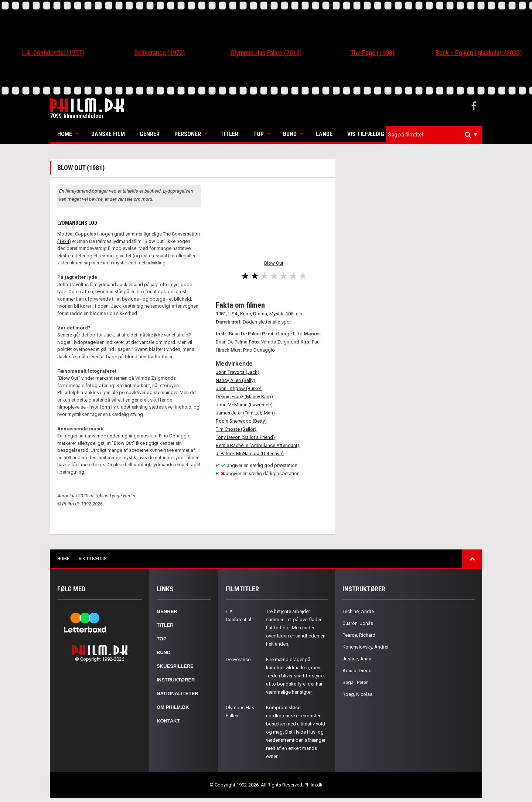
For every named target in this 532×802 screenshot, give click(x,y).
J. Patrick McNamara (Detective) (250, 454)
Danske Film (108, 134)
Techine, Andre (358, 611)
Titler (229, 134)
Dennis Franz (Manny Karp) (244, 397)
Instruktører (176, 680)
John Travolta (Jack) (238, 372)
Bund (290, 134)
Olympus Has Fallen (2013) (266, 53)
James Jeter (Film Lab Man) (245, 413)
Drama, (261, 314)
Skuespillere (175, 666)
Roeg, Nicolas (357, 694)
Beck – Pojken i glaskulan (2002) (479, 53)
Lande (324, 134)
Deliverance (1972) (160, 53)
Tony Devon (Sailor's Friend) (245, 437)
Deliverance (238, 659)
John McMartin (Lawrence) (244, 405)
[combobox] (434, 135)
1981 (221, 314)
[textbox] (436, 135)
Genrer (150, 134)
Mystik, (277, 314)
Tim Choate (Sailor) (236, 429)
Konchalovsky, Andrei (365, 647)
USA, (234, 314)
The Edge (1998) (373, 53)
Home (65, 134)
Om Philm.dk (173, 707)
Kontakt (168, 721)
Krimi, (246, 314)
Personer (188, 134)
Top (258, 134)
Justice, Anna (357, 659)
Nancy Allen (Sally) (236, 380)
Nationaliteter (177, 693)
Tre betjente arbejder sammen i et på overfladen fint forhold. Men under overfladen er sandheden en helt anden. (296, 628)
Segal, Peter (355, 682)
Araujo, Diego (357, 671)
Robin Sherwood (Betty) (241, 421)
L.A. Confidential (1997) (53, 53)
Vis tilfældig (366, 134)
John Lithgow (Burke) (239, 388)
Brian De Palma (245, 334)
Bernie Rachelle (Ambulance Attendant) (258, 445)
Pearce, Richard (359, 635)
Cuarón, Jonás (358, 623)
